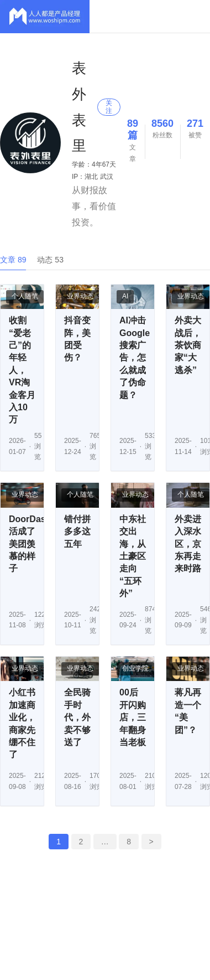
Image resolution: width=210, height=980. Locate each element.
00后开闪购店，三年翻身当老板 (133, 717)
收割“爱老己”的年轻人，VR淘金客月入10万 (22, 370)
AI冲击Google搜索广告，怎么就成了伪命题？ (135, 357)
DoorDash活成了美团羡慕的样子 (30, 544)
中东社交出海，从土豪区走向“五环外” (133, 556)
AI (125, 296)
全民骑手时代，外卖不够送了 (77, 717)
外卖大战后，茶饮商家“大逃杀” (188, 345)
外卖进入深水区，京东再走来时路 (188, 544)
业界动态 (80, 296)
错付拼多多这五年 (77, 532)
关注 (109, 107)
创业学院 (135, 668)
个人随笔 (25, 296)
